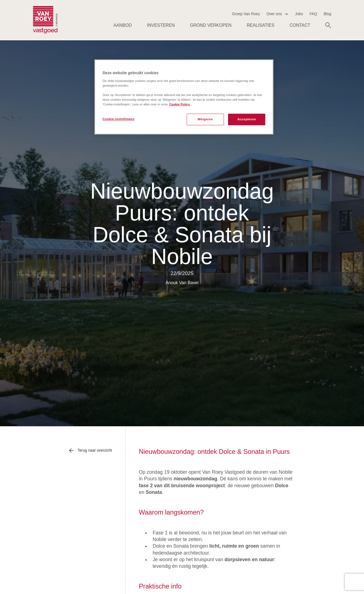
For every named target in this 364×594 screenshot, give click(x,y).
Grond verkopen (211, 25)
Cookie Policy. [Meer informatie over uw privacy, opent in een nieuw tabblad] (180, 104)
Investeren (161, 25)
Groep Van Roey (246, 14)
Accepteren (247, 119)
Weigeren (205, 119)
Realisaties (261, 25)
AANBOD (123, 25)
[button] (277, 14)
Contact (300, 25)
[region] (184, 97)
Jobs (299, 14)
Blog (328, 14)
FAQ (313, 14)
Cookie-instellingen (119, 119)
